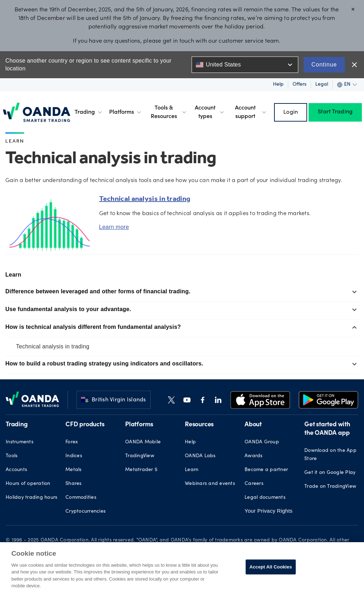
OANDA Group (262, 442)
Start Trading (335, 112)
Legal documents (265, 498)
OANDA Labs (200, 456)
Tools (12, 456)
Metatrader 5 (141, 470)
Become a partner (266, 470)
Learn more (114, 227)
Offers (299, 85)
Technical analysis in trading (53, 346)
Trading (89, 112)
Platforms (126, 112)
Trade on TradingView (330, 487)
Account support (251, 112)
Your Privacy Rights (269, 511)
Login (291, 112)
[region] (182, 568)
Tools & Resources (169, 112)
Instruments (20, 442)
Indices (74, 456)
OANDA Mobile (143, 442)
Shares (74, 484)
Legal (322, 85)
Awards (254, 456)
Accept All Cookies (271, 567)
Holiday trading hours (31, 498)
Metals (74, 470)
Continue (324, 65)
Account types (210, 112)
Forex (72, 442)
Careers (254, 484)
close (354, 65)
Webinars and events (210, 484)
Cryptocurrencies (85, 512)
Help (278, 85)
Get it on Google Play (330, 473)
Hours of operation (28, 484)
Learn (15, 142)
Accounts (16, 470)
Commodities (81, 498)
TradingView (140, 456)
